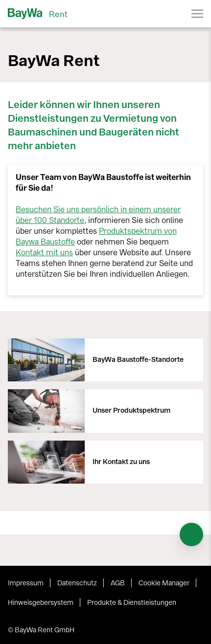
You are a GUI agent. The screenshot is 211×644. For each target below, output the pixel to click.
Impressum (26, 583)
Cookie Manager (164, 583)
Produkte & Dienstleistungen (132, 603)
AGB (118, 583)
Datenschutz (77, 583)
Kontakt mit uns (44, 253)
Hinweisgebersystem (41, 603)
